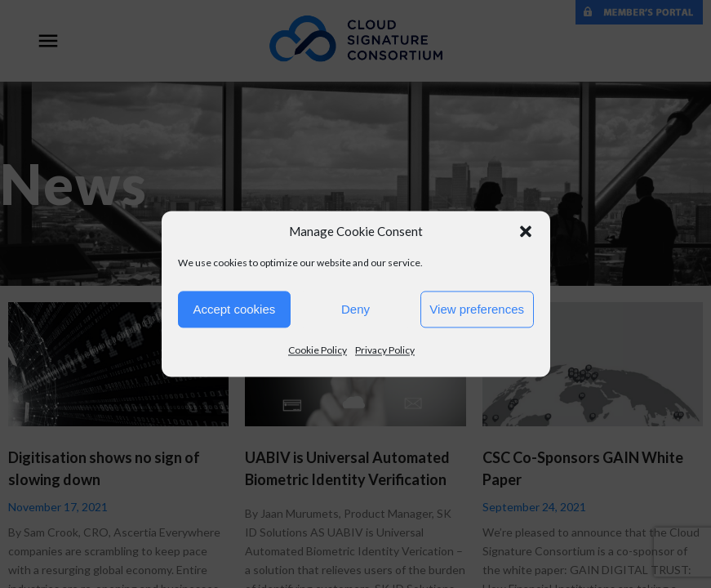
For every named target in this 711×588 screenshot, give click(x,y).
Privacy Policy (385, 350)
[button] (526, 231)
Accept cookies (234, 309)
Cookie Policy (318, 350)
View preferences (477, 309)
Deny (355, 309)
